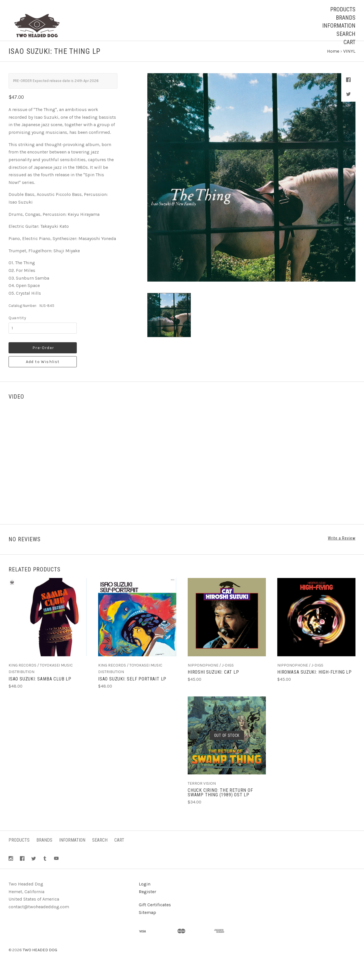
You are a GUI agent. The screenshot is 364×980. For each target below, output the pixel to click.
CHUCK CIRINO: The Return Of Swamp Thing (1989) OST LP (220, 803)
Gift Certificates (155, 916)
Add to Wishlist (43, 373)
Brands (346, 18)
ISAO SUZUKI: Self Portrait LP (132, 689)
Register (147, 902)
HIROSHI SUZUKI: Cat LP (213, 683)
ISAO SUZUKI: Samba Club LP (40, 689)
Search (346, 34)
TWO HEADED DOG (40, 961)
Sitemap (147, 923)
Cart (349, 42)
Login (145, 894)
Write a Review (342, 549)
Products (343, 9)
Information (339, 26)
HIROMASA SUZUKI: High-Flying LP (315, 683)
